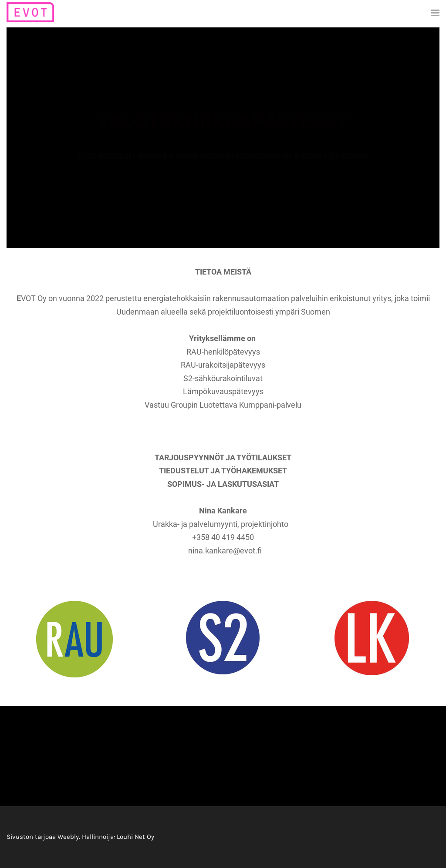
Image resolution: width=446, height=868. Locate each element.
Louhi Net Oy (135, 837)
